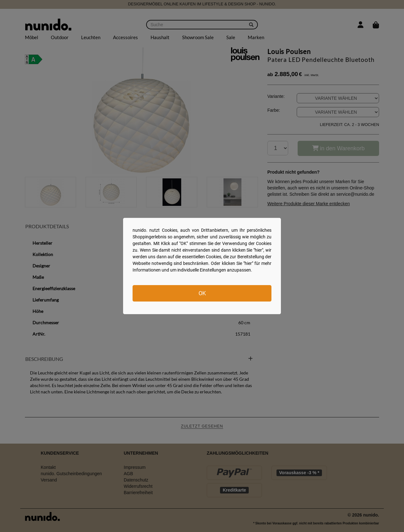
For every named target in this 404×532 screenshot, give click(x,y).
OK (202, 293)
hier (258, 250)
